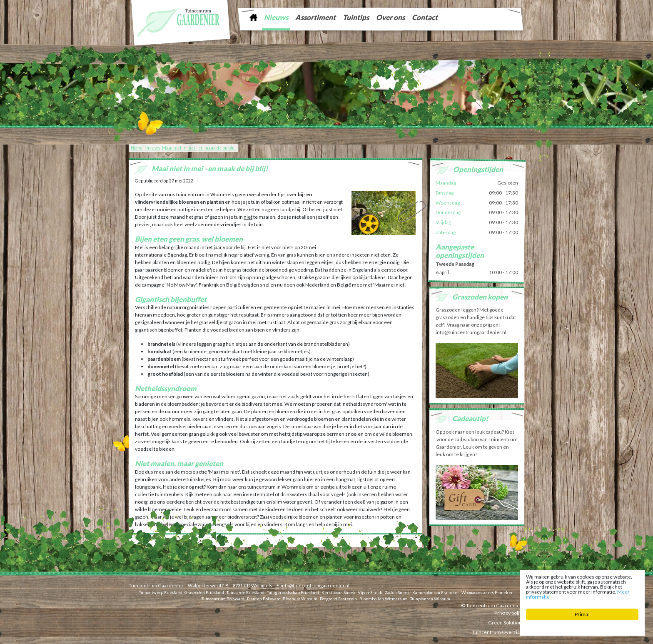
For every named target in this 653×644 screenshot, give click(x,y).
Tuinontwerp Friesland (161, 592)
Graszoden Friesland (204, 592)
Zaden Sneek (397, 592)
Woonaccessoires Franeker (487, 592)
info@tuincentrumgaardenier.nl (315, 585)
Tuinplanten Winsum (430, 598)
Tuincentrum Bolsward (223, 598)
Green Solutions (506, 622)
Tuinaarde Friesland (245, 592)
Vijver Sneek (370, 592)
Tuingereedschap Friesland (293, 592)
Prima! (582, 614)
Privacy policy (509, 613)
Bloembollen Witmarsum (384, 598)
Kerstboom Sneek (339, 592)
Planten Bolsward (264, 598)
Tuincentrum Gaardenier (156, 585)
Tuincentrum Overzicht (498, 632)
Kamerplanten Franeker (436, 592)
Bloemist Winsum (300, 598)
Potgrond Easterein (338, 598)
